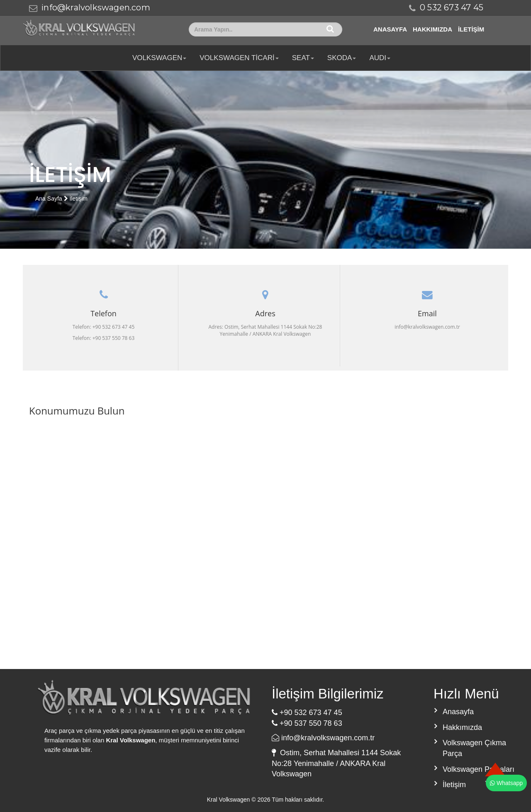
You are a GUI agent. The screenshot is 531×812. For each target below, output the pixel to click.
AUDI (380, 58)
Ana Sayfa (49, 199)
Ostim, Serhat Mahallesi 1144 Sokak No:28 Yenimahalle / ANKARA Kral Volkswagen (336, 763)
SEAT (303, 58)
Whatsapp (506, 783)
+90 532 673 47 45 (307, 713)
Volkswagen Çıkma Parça (474, 748)
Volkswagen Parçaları (479, 769)
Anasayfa (390, 29)
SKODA (342, 58)
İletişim (471, 29)
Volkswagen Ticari (239, 58)
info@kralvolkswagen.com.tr (323, 738)
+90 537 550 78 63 (307, 723)
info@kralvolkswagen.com (96, 7)
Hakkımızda (432, 29)
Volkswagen (159, 58)
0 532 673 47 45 (452, 7)
